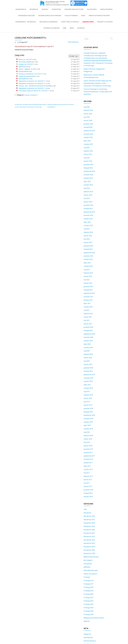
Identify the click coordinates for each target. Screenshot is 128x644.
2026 (85, 509)
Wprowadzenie (24, 79)
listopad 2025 (88, 127)
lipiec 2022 (87, 263)
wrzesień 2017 (88, 459)
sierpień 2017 (88, 463)
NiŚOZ (71, 15)
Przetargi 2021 (89, 597)
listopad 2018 (88, 412)
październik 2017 (89, 456)
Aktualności (88, 513)
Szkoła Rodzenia (103, 7)
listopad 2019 (88, 371)
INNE (66, 15)
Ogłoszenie (22, 67)
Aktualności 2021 (89, 533)
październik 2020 (89, 334)
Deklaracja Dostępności (50, 12)
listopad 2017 (88, 452)
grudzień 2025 (88, 124)
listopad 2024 (88, 168)
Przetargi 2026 (89, 614)
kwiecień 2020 (88, 354)
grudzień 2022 (88, 246)
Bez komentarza (72, 42)
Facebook (78, 15)
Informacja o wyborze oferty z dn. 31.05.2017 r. (34, 91)
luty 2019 (87, 402)
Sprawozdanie (23, 71)
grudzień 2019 (88, 368)
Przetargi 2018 (89, 587)
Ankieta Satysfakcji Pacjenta (96, 10)
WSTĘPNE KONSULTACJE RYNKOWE (52, 10)
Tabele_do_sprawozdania (27, 76)
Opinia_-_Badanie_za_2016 (27, 69)
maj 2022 (87, 270)
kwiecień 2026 (88, 110)
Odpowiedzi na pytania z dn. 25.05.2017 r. (32, 81)
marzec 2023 (88, 236)
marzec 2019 (88, 398)
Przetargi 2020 (89, 594)
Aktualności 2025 (89, 550)
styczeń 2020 (88, 364)
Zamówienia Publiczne (30, 10)
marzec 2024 (88, 195)
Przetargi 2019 (89, 591)
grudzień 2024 (88, 164)
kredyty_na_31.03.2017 (26, 64)
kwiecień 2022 (88, 273)
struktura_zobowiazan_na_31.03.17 (30, 74)
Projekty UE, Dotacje (101, 12)
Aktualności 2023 (89, 543)
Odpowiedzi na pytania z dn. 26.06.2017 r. (32, 83)
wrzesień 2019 (88, 378)
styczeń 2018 (88, 446)
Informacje (36, 7)
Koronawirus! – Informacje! (29, 12)
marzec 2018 (88, 439)
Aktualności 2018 (89, 523)
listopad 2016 (88, 493)
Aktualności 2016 (89, 516)
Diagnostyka (57, 7)
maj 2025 (87, 148)
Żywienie (87, 621)
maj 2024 (87, 188)
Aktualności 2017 (89, 520)
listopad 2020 (88, 331)
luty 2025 (87, 158)
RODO (81, 10)
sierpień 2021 (88, 300)
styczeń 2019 (88, 405)
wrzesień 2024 (88, 175)
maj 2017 (87, 473)
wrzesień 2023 (88, 215)
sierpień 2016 (88, 497)
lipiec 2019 (87, 385)
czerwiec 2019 (88, 388)
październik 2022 (89, 253)
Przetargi (27, 95)
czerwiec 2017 (88, 469)
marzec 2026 (88, 114)
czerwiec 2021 (88, 307)
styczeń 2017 (88, 486)
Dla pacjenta (88, 564)
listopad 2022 (88, 249)
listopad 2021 (88, 290)
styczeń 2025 (88, 161)
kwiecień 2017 (88, 476)
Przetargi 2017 (36, 95)
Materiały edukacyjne (91, 570)
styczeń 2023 (88, 242)
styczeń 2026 (88, 120)
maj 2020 (87, 351)
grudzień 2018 (88, 408)
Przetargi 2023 (89, 604)
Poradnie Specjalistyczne (74, 7)
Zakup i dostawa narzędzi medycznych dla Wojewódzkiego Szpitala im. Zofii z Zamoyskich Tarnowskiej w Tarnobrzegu (97, 83)
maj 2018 (87, 432)
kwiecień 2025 (88, 151)
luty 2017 (87, 483)
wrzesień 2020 (88, 337)
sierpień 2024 (88, 178)
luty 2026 (87, 117)
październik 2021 (89, 293)
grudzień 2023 (88, 205)
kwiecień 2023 (88, 232)
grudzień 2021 (88, 286)
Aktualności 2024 (89, 547)
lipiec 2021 (87, 303)
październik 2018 (89, 415)
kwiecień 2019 (88, 395)
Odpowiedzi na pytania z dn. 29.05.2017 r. (32, 88)
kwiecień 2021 (88, 314)
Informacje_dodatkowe (26, 62)
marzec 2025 (88, 154)
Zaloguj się (87, 634)
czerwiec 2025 (88, 144)
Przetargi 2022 (89, 601)
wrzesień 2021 (88, 297)
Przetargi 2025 (89, 611)
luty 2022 (87, 280)
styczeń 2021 (88, 324)
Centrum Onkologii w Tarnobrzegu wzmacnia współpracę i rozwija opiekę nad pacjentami (98, 92)
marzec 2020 (88, 358)
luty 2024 (87, 198)
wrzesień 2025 (88, 134)
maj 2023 (87, 229)
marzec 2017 (88, 480)
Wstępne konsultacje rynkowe (94, 618)
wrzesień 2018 (88, 419)
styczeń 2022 (88, 283)
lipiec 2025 (87, 141)
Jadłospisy (87, 567)
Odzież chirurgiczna (90, 574)
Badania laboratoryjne (91, 557)
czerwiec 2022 (88, 266)
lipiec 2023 (87, 222)
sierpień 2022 (88, 259)
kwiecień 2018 (88, 436)
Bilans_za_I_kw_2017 (25, 59)
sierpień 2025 (88, 137)
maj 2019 (87, 391)
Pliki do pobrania (71, 10)
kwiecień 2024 (88, 192)
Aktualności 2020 (89, 530)
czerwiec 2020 (88, 347)
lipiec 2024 (87, 181)
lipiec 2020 (87, 344)
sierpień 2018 (88, 422)
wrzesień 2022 (88, 256)
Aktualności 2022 (89, 540)
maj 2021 (87, 310)
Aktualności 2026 (89, 553)
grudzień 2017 (88, 449)
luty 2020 (87, 361)
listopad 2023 (88, 209)
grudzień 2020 (88, 327)
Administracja (24, 7)
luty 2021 (87, 320)
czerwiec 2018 (88, 429)
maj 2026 (87, 107)
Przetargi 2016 (89, 581)
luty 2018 (87, 442)
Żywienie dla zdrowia (54, 15)
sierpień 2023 (88, 219)
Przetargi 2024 (89, 608)
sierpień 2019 (88, 381)
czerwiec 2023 (88, 225)
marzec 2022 (88, 276)
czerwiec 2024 (88, 185)
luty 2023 (87, 239)
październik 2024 (89, 171)
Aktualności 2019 (89, 526)
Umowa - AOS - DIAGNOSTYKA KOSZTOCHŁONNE (35, 86)
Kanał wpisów (88, 637)
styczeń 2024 (88, 202)
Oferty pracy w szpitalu (70, 12)
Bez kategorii (88, 560)
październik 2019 (89, 375)
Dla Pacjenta (90, 7)
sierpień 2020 (88, 341)
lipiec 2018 (87, 425)
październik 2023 (89, 212)
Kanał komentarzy (90, 641)
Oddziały (47, 7)
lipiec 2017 (87, 466)
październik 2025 (89, 131)
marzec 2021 (88, 317)
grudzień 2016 (88, 490)
